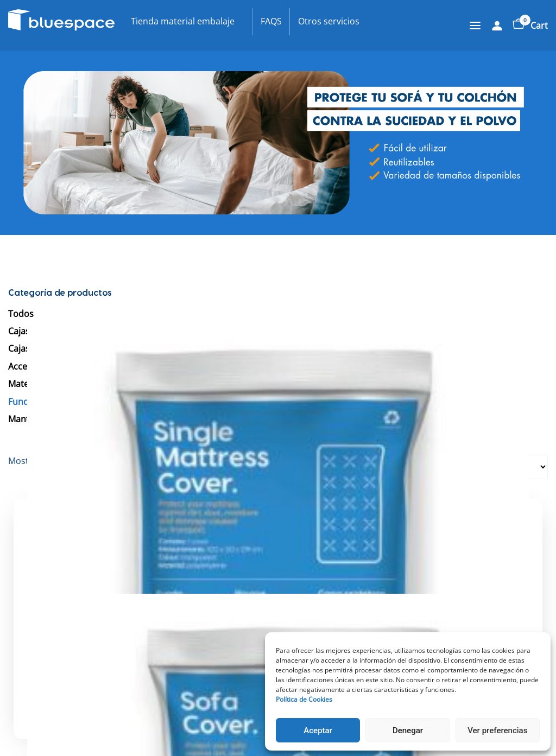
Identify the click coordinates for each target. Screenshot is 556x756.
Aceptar (318, 730)
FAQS (271, 21)
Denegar (408, 730)
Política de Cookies (304, 699)
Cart (530, 25)
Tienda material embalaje (183, 21)
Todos (21, 314)
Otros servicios (329, 21)
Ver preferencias (497, 730)
